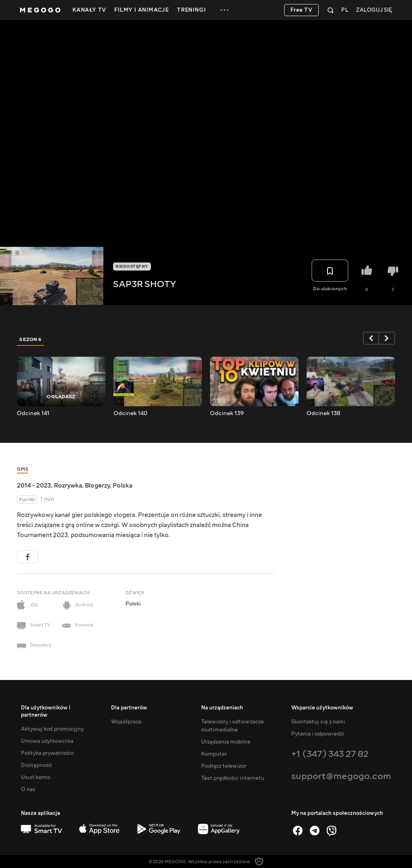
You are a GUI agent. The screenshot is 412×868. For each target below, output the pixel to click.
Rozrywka (68, 486)
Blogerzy (97, 486)
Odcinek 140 (130, 413)
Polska (123, 486)
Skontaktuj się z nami (318, 722)
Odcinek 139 (227, 413)
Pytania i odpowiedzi (318, 734)
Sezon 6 (31, 339)
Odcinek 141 (33, 413)
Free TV (302, 10)
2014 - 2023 (34, 486)
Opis (23, 469)
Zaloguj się (374, 10)
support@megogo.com (341, 776)
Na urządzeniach (222, 708)
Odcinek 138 (323, 413)
